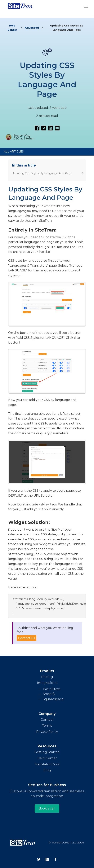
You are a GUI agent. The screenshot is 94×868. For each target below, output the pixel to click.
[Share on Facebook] (37, 128)
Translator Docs (47, 764)
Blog (47, 770)
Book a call (47, 808)
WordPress (52, 689)
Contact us (27, 638)
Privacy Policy (47, 732)
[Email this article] (57, 128)
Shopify (49, 694)
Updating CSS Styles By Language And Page (42, 173)
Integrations (47, 683)
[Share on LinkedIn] (50, 128)
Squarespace (53, 699)
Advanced (32, 28)
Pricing (47, 677)
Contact (47, 720)
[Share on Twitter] (44, 128)
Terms (47, 726)
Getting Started (47, 752)
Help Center (12, 28)
